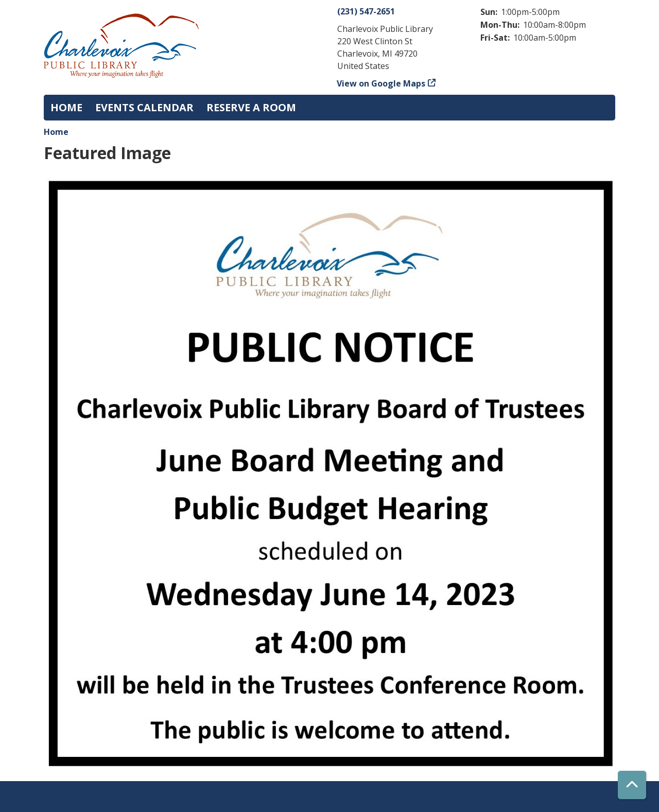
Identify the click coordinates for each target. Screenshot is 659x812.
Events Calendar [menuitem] (144, 107)
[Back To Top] (632, 785)
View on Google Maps (381, 83)
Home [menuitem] (66, 107)
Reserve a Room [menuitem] (251, 107)
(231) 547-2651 (366, 11)
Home (56, 132)
